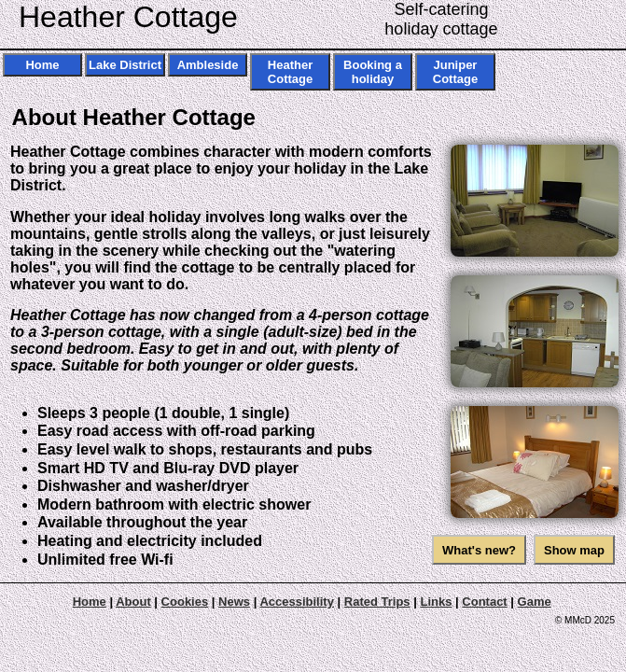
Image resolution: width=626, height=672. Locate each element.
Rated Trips (377, 602)
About (133, 602)
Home (42, 65)
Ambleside (208, 65)
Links (436, 602)
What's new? (479, 550)
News (234, 602)
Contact (484, 602)
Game (535, 602)
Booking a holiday (373, 72)
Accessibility (297, 602)
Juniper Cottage (455, 72)
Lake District (125, 65)
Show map (574, 550)
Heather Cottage (128, 17)
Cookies (185, 602)
